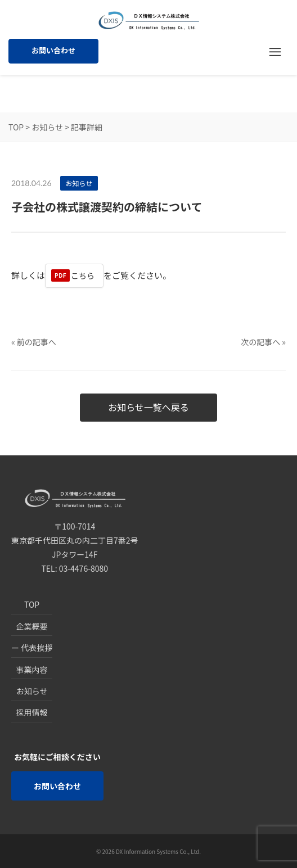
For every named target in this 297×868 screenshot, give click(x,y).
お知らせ (47, 127)
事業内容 (32, 670)
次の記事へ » (263, 342)
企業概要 (32, 626)
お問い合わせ (53, 50)
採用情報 (32, 712)
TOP (16, 127)
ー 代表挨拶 (32, 648)
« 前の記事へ (34, 342)
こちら (83, 275)
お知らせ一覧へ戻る (148, 407)
